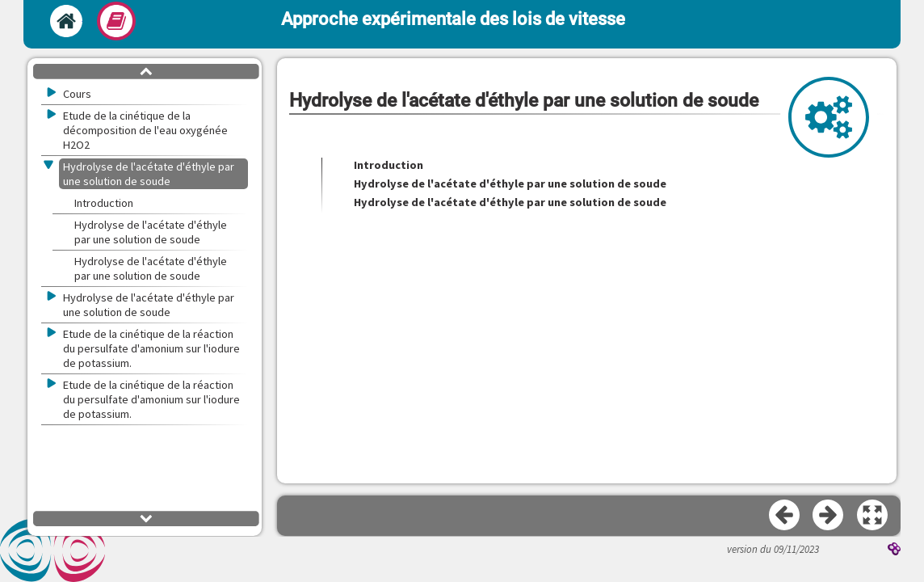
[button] (873, 516)
